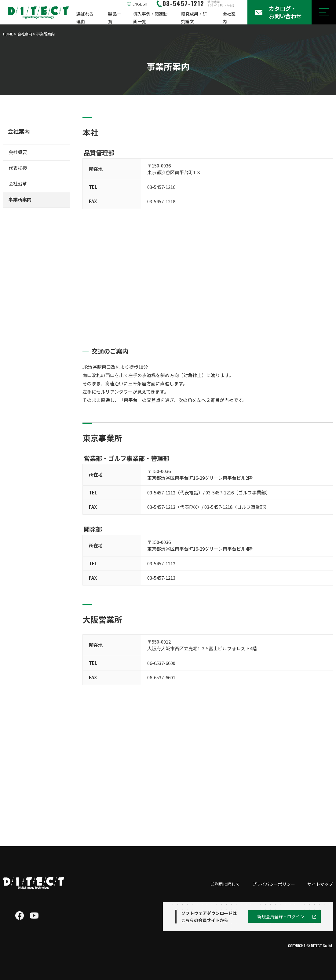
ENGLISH (140, 4)
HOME (8, 34)
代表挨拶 (18, 168)
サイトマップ (320, 884)
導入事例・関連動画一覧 (150, 18)
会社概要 (18, 152)
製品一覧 (115, 18)
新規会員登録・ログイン (281, 916)
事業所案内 (20, 199)
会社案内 (229, 18)
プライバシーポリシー (274, 884)
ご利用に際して (225, 884)
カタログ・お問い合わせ (285, 12)
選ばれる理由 (85, 18)
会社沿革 (18, 184)
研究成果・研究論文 (194, 18)
